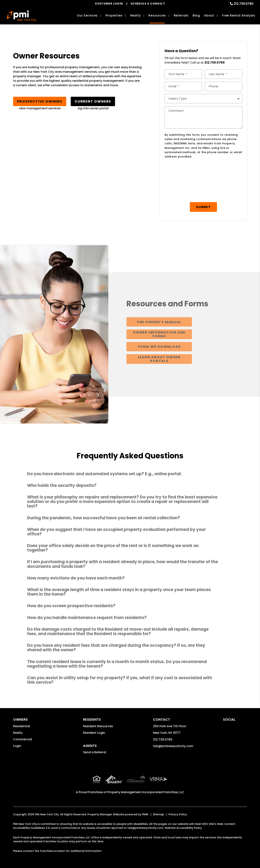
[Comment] (203, 117)
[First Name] (183, 74)
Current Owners (93, 101)
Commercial (23, 739)
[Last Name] (224, 74)
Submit (204, 207)
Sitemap (158, 814)
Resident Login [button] (94, 733)
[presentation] (193, 171)
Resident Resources (98, 726)
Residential (22, 726)
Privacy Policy (178, 814)
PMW (145, 814)
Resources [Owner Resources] (157, 15)
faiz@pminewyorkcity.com (173, 746)
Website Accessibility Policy (183, 828)
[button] (130, 474)
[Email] (183, 86)
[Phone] (224, 86)
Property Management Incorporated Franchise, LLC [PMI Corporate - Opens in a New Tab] (146, 792)
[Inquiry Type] (203, 99)
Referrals (181, 15)
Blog (196, 15)
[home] (22, 16)
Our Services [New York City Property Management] (87, 15)
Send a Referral (95, 752)
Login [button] (17, 746)
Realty (18, 733)
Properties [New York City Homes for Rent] (114, 15)
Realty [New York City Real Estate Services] (136, 15)
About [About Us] (209, 15)
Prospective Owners (40, 101)
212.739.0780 (244, 4)
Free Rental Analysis (239, 15)
